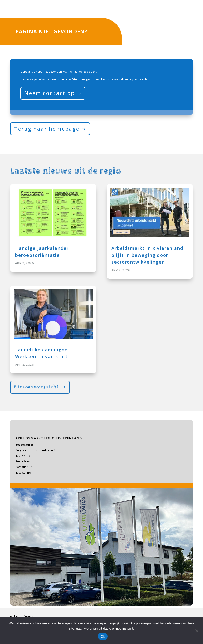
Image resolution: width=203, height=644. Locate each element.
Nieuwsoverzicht (37, 387)
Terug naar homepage (47, 129)
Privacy (28, 616)
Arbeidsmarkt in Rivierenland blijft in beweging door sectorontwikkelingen (147, 255)
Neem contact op (50, 93)
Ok (103, 637)
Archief (15, 616)
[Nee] (197, 631)
